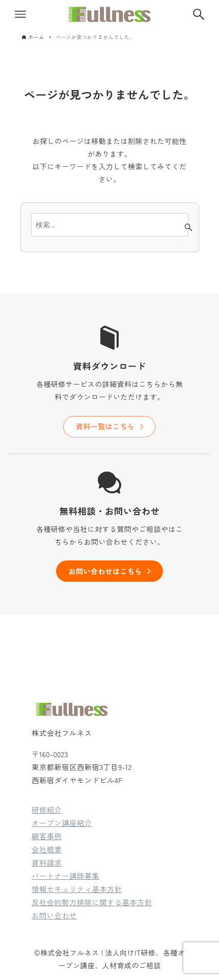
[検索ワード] (110, 225)
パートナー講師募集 (65, 875)
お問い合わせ (54, 915)
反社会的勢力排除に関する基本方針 (92, 902)
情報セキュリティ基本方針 (77, 889)
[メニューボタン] (20, 14)
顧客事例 (47, 836)
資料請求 (47, 862)
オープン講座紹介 (62, 823)
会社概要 (47, 849)
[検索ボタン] (199, 14)
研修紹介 (47, 809)
